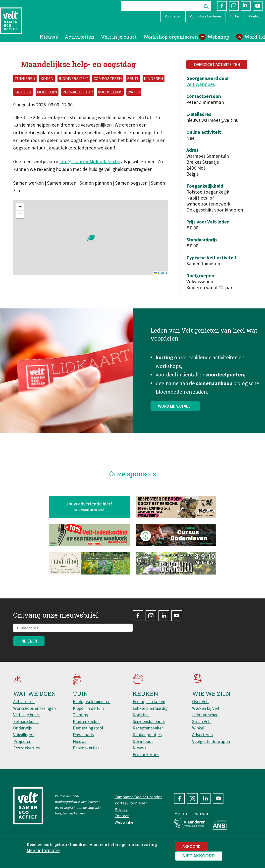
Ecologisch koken (149, 701)
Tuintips (80, 715)
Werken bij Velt (206, 708)
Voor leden (173, 16)
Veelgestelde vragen (211, 741)
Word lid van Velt (175, 419)
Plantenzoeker (86, 721)
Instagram (234, 6)
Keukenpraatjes (147, 735)
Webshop (218, 37)
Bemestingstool (88, 728)
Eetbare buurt (26, 721)
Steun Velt (202, 721)
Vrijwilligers (24, 735)
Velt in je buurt (119, 37)
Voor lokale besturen (205, 16)
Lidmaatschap (205, 715)
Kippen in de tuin (88, 708)
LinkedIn (246, 6)
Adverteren (202, 735)
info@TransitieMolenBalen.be (90, 161)
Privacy (121, 809)
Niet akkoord (199, 856)
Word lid (255, 37)
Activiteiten (79, 37)
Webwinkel (125, 822)
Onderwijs (23, 728)
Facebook (222, 6)
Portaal (235, 16)
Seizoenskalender (149, 721)
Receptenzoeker (148, 728)
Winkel (198, 728)
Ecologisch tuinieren (92, 701)
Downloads (83, 735)
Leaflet (161, 273)
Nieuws (49, 37)
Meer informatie (43, 850)
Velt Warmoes (201, 84)
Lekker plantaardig (150, 708)
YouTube (258, 6)
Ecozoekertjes (26, 748)
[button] (91, 238)
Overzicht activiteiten (217, 65)
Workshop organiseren (171, 37)
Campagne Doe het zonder (138, 797)
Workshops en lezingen (34, 708)
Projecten (22, 741)
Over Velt (201, 701)
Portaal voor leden (131, 803)
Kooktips (141, 715)
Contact (255, 16)
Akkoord (191, 847)
